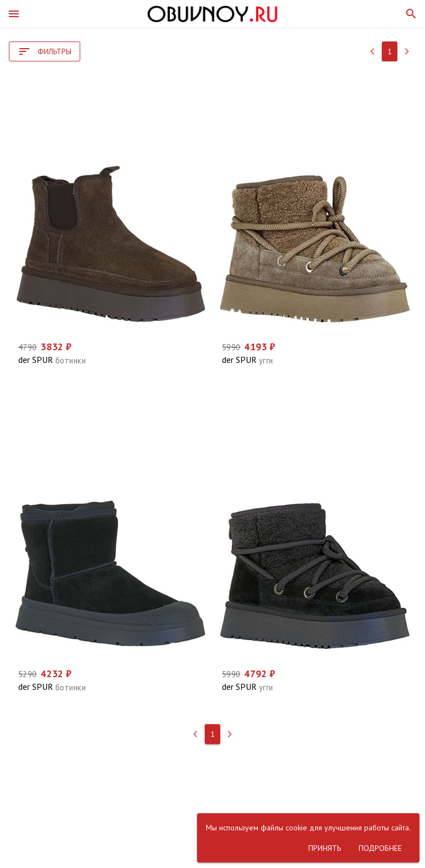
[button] (14, 14)
